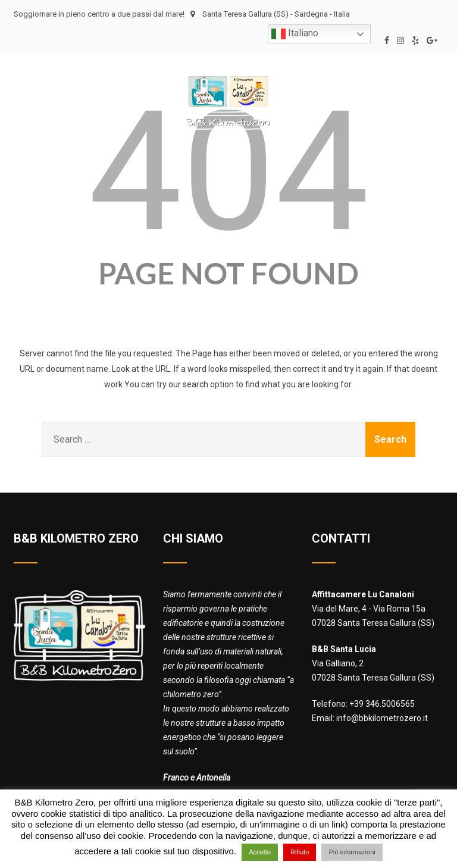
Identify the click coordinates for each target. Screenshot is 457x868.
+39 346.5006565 (382, 704)
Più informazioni (352, 852)
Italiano (295, 34)
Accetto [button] (260, 852)
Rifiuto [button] (300, 852)
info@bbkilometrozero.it (382, 718)
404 (229, 172)
